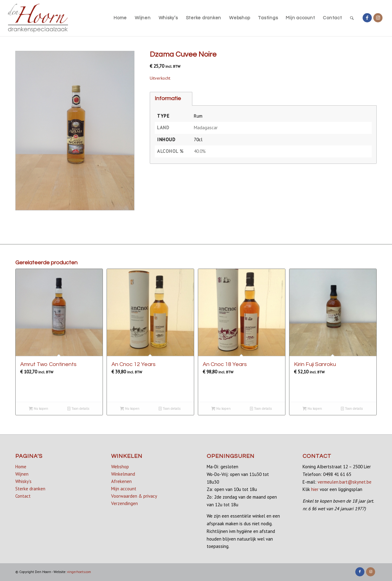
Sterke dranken (30, 489)
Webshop (120, 467)
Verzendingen (124, 503)
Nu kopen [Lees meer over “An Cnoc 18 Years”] (221, 409)
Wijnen (22, 474)
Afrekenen (121, 481)
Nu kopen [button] (38, 409)
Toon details (78, 409)
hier (315, 489)
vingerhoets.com (79, 572)
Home (21, 467)
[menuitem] (120, 18)
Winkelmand (123, 474)
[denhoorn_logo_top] (38, 18)
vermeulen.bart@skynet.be (345, 482)
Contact (23, 496)
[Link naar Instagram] (378, 18)
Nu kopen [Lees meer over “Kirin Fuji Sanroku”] (312, 409)
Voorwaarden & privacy (134, 496)
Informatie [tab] (168, 98)
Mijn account (124, 489)
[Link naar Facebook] (367, 18)
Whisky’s (23, 481)
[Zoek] (352, 18)
